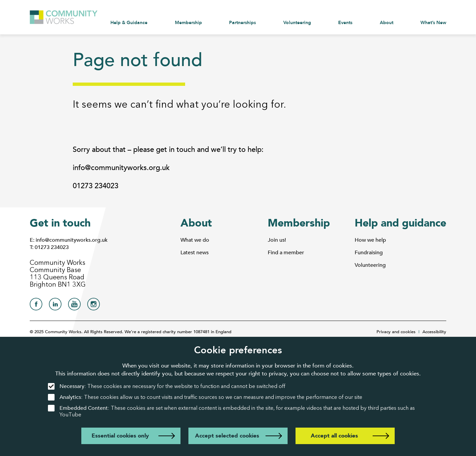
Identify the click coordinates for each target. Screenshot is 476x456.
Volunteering (370, 265)
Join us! (277, 240)
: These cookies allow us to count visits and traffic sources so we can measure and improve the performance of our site (205, 397)
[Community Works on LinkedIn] (55, 306)
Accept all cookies (334, 436)
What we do (195, 240)
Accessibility (434, 332)
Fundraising (369, 253)
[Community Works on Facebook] (36, 306)
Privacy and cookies (396, 332)
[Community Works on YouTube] (74, 306)
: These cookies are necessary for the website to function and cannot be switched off (167, 386)
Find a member (286, 253)
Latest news (195, 253)
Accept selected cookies (227, 436)
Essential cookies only (120, 436)
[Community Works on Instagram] (94, 306)
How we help (370, 240)
